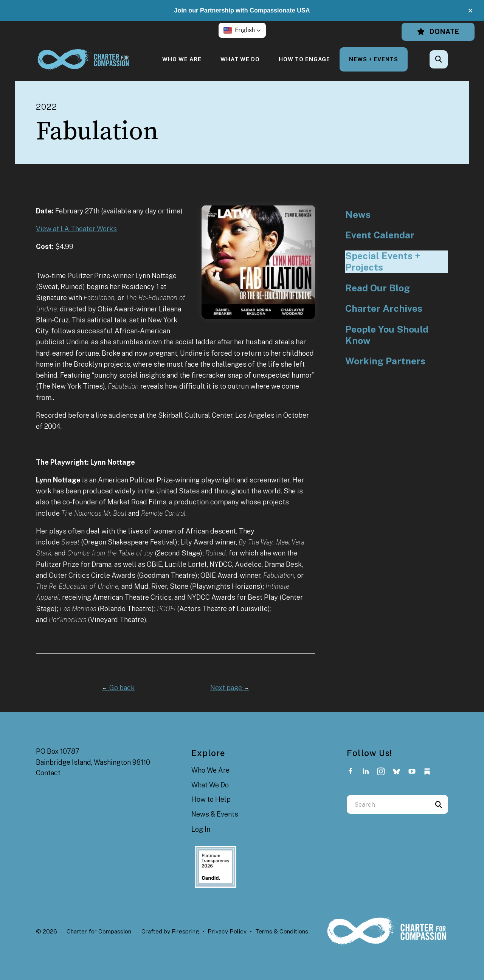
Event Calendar (380, 235)
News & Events (215, 814)
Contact (48, 773)
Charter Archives (384, 309)
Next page (230, 688)
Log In (201, 829)
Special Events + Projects (383, 262)
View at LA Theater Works (76, 229)
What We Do (240, 59)
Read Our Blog (378, 288)
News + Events (374, 59)
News (358, 215)
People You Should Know (387, 335)
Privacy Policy (227, 931)
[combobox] (388, 804)
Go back (118, 688)
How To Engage (304, 59)
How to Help (211, 799)
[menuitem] (182, 59)
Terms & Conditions (282, 931)
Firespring (185, 931)
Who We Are (182, 59)
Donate (438, 32)
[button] (470, 11)
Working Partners (385, 361)
